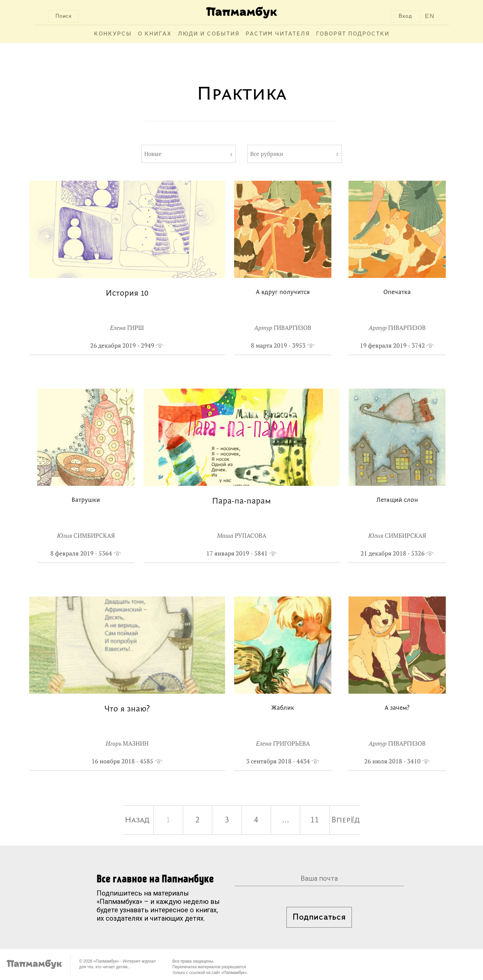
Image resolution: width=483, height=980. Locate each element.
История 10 (127, 294)
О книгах (155, 34)
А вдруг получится (283, 293)
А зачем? (397, 708)
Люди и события (209, 34)
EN (430, 16)
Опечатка (397, 293)
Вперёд (346, 820)
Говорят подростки (353, 34)
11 (315, 820)
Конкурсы (113, 34)
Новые (153, 154)
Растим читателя (278, 34)
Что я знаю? (127, 709)
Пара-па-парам (241, 501)
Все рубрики (267, 154)
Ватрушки (86, 500)
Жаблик (283, 708)
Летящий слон (397, 500)
